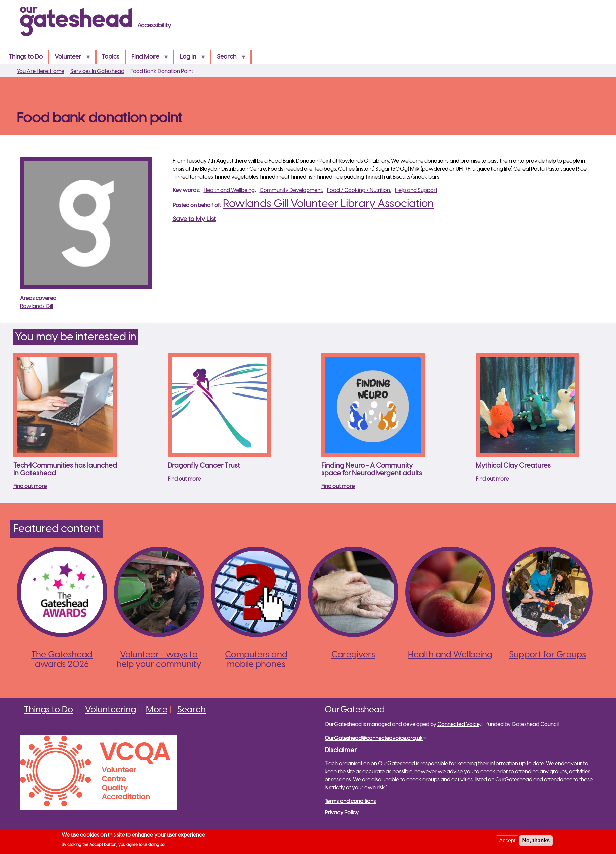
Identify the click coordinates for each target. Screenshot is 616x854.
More (157, 710)
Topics (111, 57)
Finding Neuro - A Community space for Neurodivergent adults (372, 470)
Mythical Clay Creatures (513, 466)
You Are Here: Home (41, 72)
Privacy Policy (342, 813)
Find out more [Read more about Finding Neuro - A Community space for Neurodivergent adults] (338, 486)
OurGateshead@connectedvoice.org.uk (376, 739)
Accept (507, 842)
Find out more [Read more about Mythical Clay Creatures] (492, 479)
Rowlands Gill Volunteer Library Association (328, 204)
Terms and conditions (350, 802)
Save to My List (194, 219)
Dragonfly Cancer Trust (204, 466)
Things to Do (26, 57)
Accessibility (154, 26)
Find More (147, 59)
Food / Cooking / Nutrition (359, 191)
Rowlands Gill (37, 307)
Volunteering (111, 710)
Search (229, 59)
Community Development (291, 191)
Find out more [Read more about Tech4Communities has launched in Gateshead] (30, 486)
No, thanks (536, 842)
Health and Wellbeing (229, 191)
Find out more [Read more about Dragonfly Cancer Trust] (184, 479)
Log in (190, 59)
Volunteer (70, 59)
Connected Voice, (461, 724)
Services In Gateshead (97, 72)
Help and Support (416, 191)
